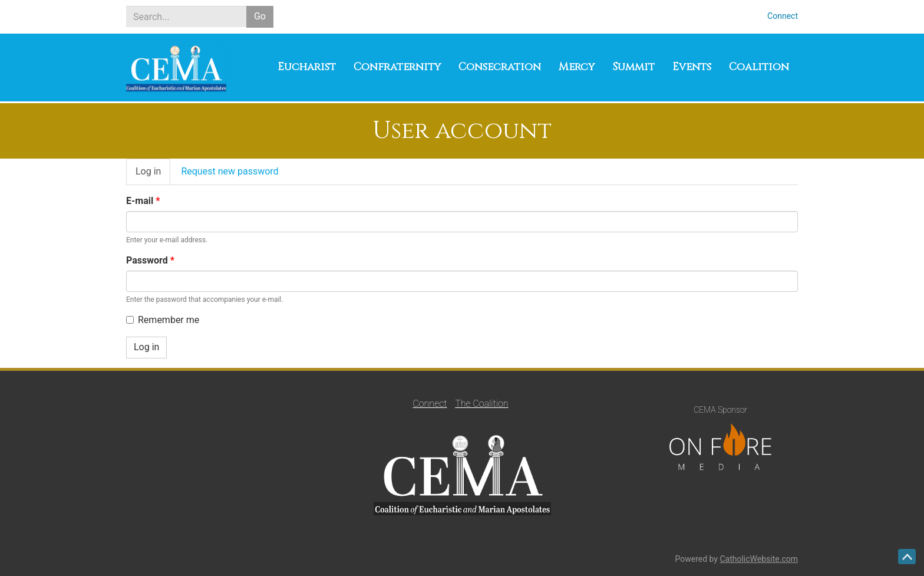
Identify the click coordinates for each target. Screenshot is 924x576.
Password (150, 260)
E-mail (143, 201)
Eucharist (307, 67)
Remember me (163, 320)
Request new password (230, 171)
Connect (783, 16)
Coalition (759, 67)
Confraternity (397, 67)
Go (260, 16)
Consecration (500, 67)
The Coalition (481, 404)
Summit (633, 67)
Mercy (577, 67)
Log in (153, 175)
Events (692, 67)
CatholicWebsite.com (759, 559)
